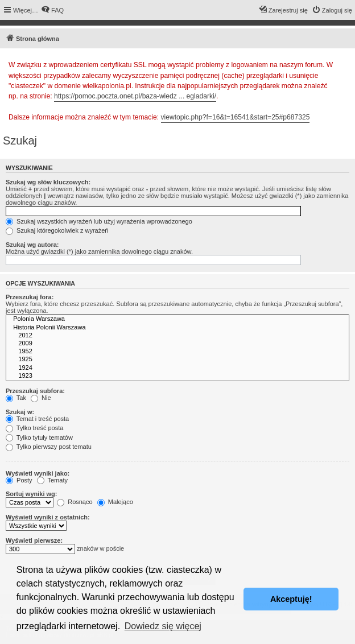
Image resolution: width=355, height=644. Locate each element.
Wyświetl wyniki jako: (38, 473)
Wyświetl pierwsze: (34, 540)
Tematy (52, 480)
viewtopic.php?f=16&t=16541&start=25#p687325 (236, 117)
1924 (177, 368)
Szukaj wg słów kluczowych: (48, 182)
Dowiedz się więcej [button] (163, 626)
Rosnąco (75, 502)
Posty (19, 480)
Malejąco (115, 502)
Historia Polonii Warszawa (177, 328)
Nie (41, 398)
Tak (16, 398)
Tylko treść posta (34, 428)
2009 (177, 344)
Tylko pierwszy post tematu (49, 447)
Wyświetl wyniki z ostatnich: (48, 517)
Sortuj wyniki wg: (31, 494)
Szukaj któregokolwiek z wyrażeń (57, 230)
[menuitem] (52, 10)
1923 (177, 376)
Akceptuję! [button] (291, 599)
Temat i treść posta (37, 419)
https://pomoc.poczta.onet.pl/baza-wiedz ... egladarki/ (135, 96)
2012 (177, 336)
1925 (177, 360)
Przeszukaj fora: (30, 297)
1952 (177, 352)
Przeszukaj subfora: (35, 391)
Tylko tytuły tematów (39, 437)
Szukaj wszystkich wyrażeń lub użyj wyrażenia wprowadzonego (99, 221)
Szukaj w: (20, 412)
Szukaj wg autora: (32, 245)
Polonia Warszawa (177, 319)
